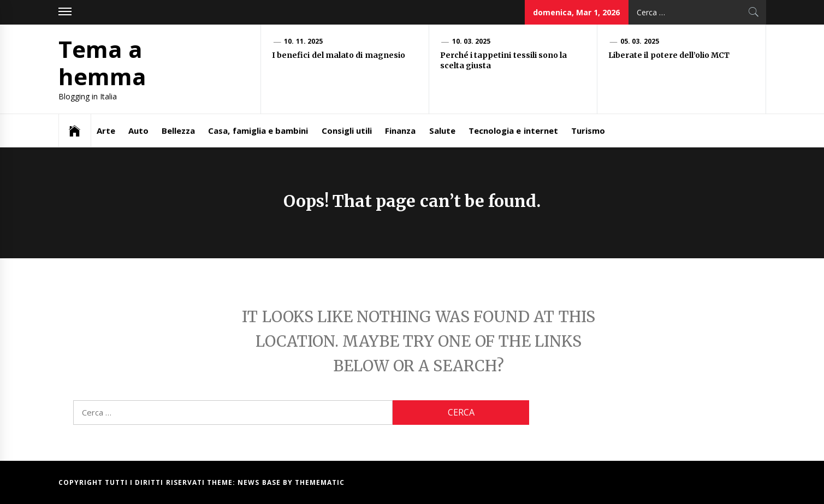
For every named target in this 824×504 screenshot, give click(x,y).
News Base (260, 482)
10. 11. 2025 (303, 41)
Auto (138, 131)
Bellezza (178, 131)
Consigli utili (347, 131)
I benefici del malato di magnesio (339, 55)
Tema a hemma (102, 63)
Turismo (588, 131)
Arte (106, 131)
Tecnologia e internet (513, 131)
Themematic (320, 482)
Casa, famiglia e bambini (258, 131)
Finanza (400, 131)
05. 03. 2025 (640, 41)
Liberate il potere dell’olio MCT (670, 55)
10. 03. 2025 (472, 41)
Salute (442, 131)
